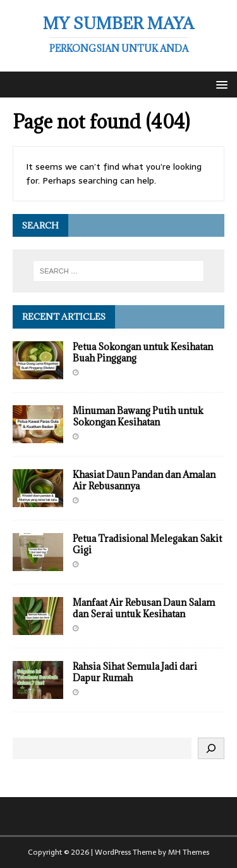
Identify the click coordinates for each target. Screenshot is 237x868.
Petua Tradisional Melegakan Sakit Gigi (147, 544)
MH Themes (189, 852)
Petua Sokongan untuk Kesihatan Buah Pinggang (143, 352)
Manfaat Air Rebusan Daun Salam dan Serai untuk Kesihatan (144, 608)
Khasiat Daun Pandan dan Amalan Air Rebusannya (144, 480)
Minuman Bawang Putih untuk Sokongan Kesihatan (138, 416)
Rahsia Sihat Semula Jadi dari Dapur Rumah (135, 672)
